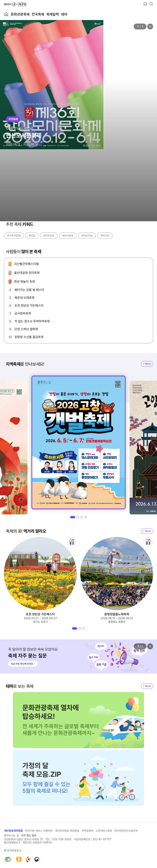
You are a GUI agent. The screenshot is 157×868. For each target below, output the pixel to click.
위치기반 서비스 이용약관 (39, 831)
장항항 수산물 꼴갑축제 (29, 337)
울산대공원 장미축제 (27, 273)
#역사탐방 (68, 236)
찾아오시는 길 (11, 835)
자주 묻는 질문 (29, 835)
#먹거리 (105, 236)
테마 (64, 14)
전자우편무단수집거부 (126, 831)
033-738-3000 (62, 839)
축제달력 (53, 14)
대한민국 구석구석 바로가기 (15, 4)
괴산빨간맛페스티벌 (26, 264)
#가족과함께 (14, 236)
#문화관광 (49, 236)
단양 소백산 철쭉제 (26, 329)
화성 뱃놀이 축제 (24, 282)
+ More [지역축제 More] (147, 364)
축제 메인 (6, 14)
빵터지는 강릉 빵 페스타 (29, 290)
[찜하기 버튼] (145, 4)
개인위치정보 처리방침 (67, 831)
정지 (150, 27)
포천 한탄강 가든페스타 (29, 306)
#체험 (32, 236)
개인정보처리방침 (13, 831)
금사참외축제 (23, 313)
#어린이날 (87, 236)
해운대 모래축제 (24, 298)
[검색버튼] (151, 4)
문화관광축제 (20, 14)
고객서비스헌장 (104, 831)
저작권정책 (87, 831)
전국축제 (38, 14)
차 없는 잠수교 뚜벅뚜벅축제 (32, 321)
